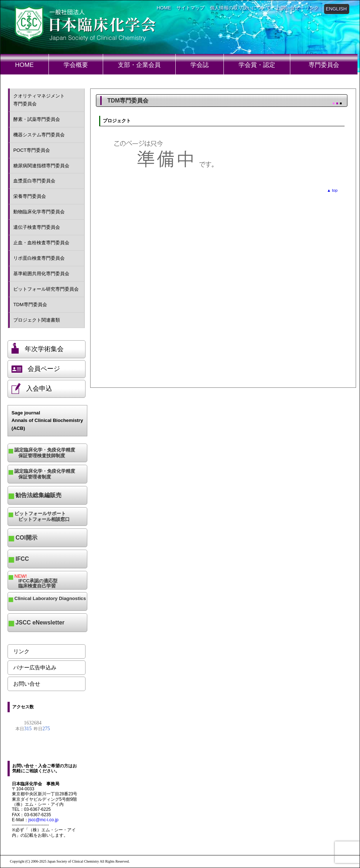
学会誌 (200, 65)
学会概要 (76, 65)
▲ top (332, 190)
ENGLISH (336, 9)
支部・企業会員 (139, 65)
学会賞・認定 (257, 65)
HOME (164, 8)
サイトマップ (190, 8)
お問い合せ (288, 8)
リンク (312, 8)
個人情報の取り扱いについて (240, 8)
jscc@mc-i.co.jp (43, 820)
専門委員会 (324, 65)
